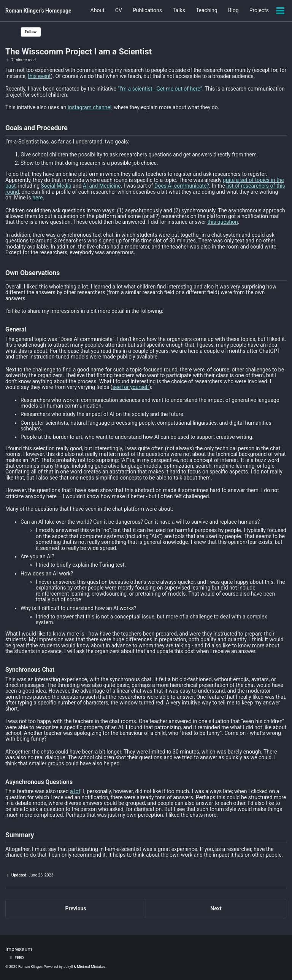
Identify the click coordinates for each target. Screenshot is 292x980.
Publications (147, 10)
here (37, 198)
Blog (233, 10)
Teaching (207, 10)
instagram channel (90, 107)
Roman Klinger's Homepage (38, 11)
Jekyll (68, 966)
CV (119, 10)
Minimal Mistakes (91, 966)
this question (222, 222)
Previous (75, 908)
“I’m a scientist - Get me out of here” (160, 89)
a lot (75, 791)
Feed (16, 958)
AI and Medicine (102, 186)
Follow (31, 32)
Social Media (56, 186)
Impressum (19, 949)
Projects (259, 10)
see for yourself (131, 387)
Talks (179, 10)
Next (216, 908)
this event (39, 76)
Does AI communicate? (182, 186)
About (98, 10)
